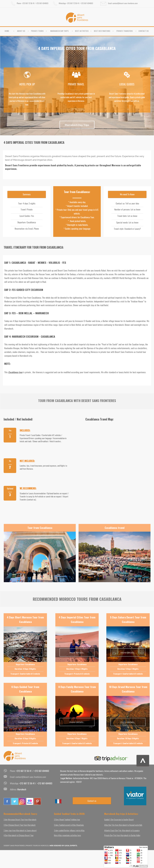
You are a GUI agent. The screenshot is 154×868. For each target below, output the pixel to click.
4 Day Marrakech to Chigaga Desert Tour (19, 835)
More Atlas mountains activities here (67, 835)
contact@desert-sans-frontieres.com (31, 777)
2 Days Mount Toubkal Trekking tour (67, 819)
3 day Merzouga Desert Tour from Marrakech (20, 819)
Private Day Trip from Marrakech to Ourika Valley (122, 835)
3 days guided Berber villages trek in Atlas (69, 830)
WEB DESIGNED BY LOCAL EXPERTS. (63, 845)
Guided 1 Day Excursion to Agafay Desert (119, 819)
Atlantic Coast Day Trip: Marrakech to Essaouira (122, 830)
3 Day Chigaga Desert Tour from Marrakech (20, 825)
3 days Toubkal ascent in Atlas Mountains (69, 825)
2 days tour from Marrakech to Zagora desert (20, 830)
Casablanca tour (15, 372)
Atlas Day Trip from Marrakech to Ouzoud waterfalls (123, 825)
